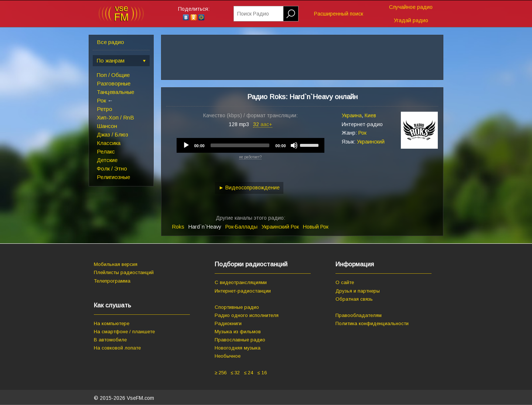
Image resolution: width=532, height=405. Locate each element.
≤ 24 (248, 373)
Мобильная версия (116, 264)
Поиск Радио (253, 14)
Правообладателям (359, 315)
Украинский (371, 142)
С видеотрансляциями (241, 282)
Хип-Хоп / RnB (115, 117)
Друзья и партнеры (358, 291)
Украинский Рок (280, 227)
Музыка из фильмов (238, 332)
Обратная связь (354, 299)
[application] (250, 145)
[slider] (240, 145)
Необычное (228, 356)
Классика (109, 143)
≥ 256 (221, 373)
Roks (178, 227)
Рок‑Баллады (242, 227)
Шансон (107, 126)
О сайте (345, 282)
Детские (107, 160)
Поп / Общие (113, 75)
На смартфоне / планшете (124, 332)
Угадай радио (411, 20)
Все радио (110, 42)
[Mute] (294, 145)
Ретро (105, 109)
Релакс (106, 151)
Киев (370, 115)
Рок (101, 100)
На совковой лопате (117, 348)
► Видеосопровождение (249, 188)
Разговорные (114, 83)
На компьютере (112, 323)
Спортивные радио (237, 307)
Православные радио (240, 340)
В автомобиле (110, 340)
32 (263, 124)
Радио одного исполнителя (247, 315)
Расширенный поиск (339, 14)
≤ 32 (235, 373)
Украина (352, 115)
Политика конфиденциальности (372, 323)
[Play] (186, 145)
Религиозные (113, 177)
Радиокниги (228, 323)
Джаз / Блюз (112, 134)
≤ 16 (262, 373)
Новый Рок (316, 227)
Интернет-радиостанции (243, 291)
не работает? (250, 157)
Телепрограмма (112, 281)
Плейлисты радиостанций (124, 272)
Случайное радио (411, 7)
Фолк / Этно (112, 168)
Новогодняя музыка (238, 348)
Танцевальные (115, 92)
